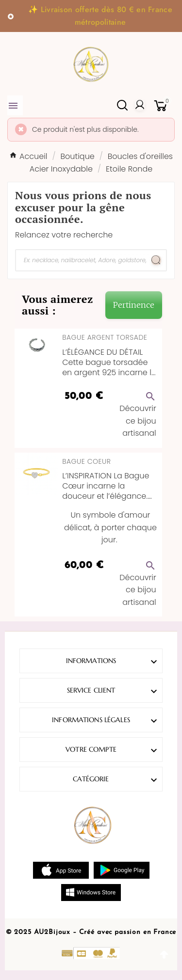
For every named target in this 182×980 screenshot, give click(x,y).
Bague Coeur (86, 461)
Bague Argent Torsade (105, 337)
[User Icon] (140, 105)
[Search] (156, 260)
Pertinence (134, 305)
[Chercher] (81, 260)
